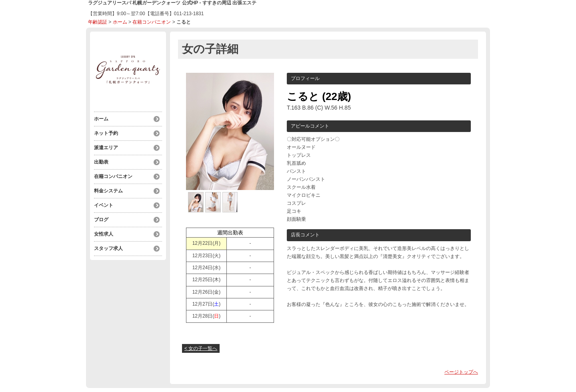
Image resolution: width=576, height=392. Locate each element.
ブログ (101, 220)
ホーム (120, 22)
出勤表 (101, 162)
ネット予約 (106, 133)
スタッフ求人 (108, 248)
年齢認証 (98, 22)
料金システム (108, 191)
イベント (104, 205)
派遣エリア (106, 148)
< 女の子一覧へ (201, 348)
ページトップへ (461, 372)
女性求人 (104, 234)
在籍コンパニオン (152, 22)
